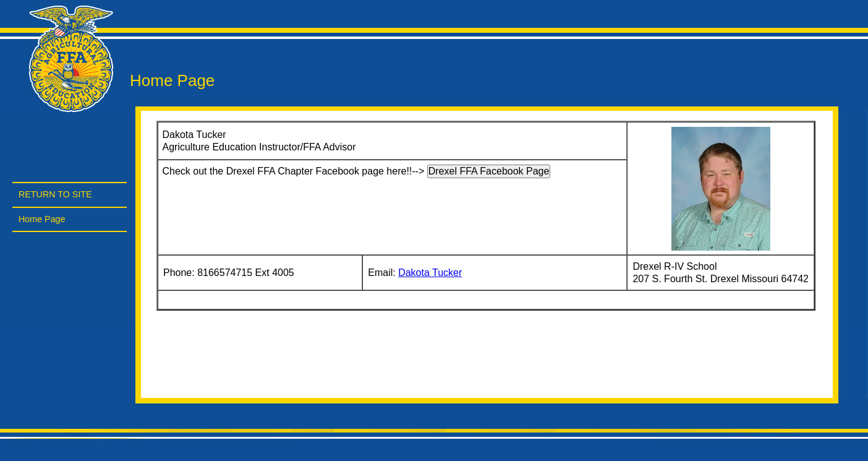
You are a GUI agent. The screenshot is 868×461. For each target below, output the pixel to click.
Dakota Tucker (430, 273)
